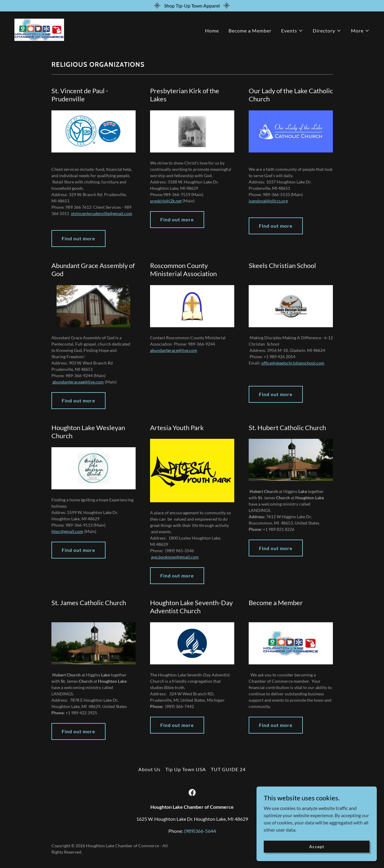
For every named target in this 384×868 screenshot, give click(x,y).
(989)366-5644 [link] (200, 831)
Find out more (78, 238)
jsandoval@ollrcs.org (268, 201)
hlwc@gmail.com (67, 531)
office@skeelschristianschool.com (293, 363)
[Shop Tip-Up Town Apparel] (192, 6)
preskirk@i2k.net (166, 201)
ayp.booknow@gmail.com (175, 557)
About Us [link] (149, 769)
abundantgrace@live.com (174, 350)
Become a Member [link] (250, 31)
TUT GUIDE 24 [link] (228, 769)
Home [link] (212, 31)
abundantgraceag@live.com (78, 382)
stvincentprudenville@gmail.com (102, 213)
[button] (292, 31)
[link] (39, 29)
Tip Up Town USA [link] (186, 769)
